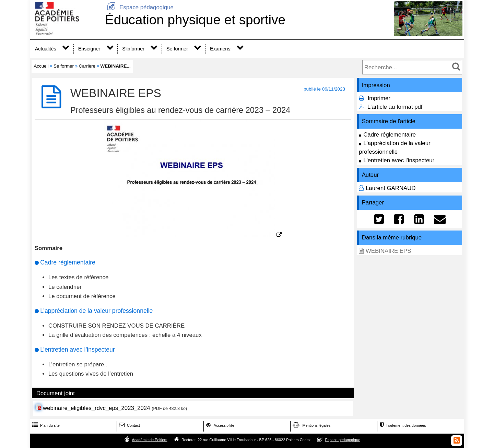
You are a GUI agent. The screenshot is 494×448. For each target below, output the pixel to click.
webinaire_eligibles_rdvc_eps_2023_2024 (97, 408)
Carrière (87, 66)
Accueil (41, 66)
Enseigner (89, 49)
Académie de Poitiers (149, 440)
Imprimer (379, 98)
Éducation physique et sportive (195, 20)
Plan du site (45, 425)
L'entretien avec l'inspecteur (399, 160)
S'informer (133, 49)
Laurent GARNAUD (391, 188)
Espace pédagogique (139, 7)
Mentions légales (311, 425)
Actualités (46, 49)
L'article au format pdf (395, 107)
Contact (129, 425)
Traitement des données (402, 425)
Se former (177, 49)
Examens (220, 49)
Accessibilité (219, 425)
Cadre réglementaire (390, 135)
